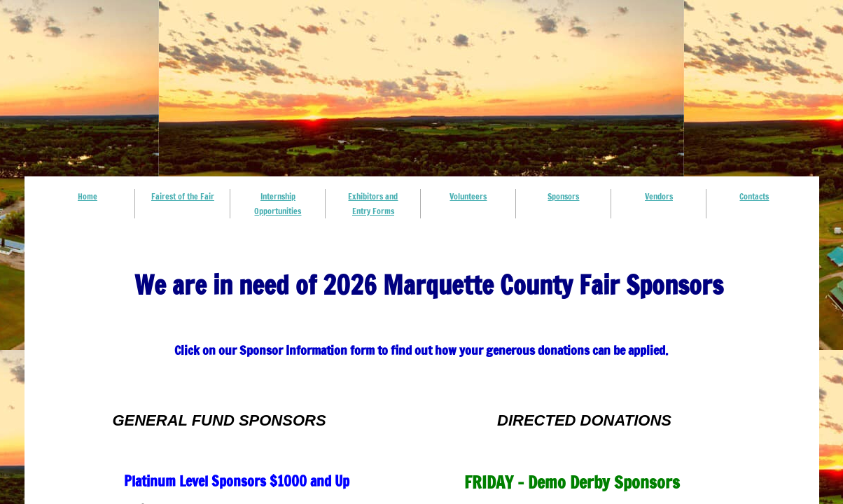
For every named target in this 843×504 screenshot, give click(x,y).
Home (88, 196)
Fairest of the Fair (183, 196)
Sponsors (563, 196)
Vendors (659, 196)
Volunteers (468, 196)
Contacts (754, 196)
